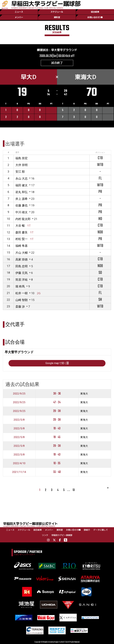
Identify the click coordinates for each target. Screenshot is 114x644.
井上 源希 (22, 199)
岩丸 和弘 (22, 192)
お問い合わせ (95, 17)
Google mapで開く (57, 363)
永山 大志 (22, 178)
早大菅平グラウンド (64, 50)
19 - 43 (57, 428)
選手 (17, 152)
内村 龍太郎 (23, 219)
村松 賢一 (22, 239)
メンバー (19, 17)
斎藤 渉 (20, 307)
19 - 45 (57, 437)
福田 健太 (22, 185)
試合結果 (95, 12)
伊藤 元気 (22, 273)
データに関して (101, 530)
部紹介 (87, 530)
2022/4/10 (19, 463)
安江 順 (20, 172)
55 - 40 (57, 472)
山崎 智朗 (22, 300)
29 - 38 (57, 411)
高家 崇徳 (22, 259)
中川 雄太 (22, 212)
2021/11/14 (19, 472)
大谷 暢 (20, 226)
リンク (45, 535)
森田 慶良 (22, 232)
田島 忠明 (22, 266)
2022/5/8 (19, 420)
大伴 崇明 (22, 165)
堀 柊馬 (20, 286)
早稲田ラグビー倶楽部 (62, 535)
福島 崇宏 (22, 158)
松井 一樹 (22, 293)
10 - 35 (57, 463)
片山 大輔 (22, 253)
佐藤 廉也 (22, 205)
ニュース (19, 12)
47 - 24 (57, 402)
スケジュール (57, 12)
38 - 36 (57, 394)
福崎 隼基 (22, 246)
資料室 (57, 17)
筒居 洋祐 (22, 280)
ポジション (100, 152)
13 (74, 490)
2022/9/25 (19, 394)
